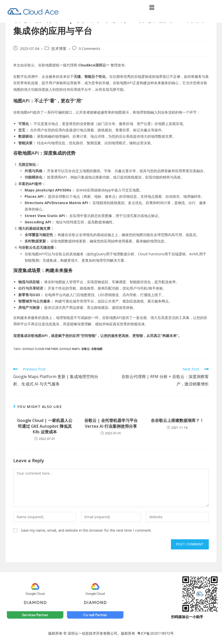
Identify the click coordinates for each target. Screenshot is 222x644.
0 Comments (90, 49)
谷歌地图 (97, 349)
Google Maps (70, 349)
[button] (152, 7)
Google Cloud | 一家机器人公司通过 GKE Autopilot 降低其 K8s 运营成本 (45, 426)
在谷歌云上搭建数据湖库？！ (177, 420)
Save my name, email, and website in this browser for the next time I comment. (86, 530)
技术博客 (59, 49)
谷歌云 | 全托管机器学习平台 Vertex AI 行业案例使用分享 (111, 423)
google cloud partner (40, 349)
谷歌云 (85, 349)
